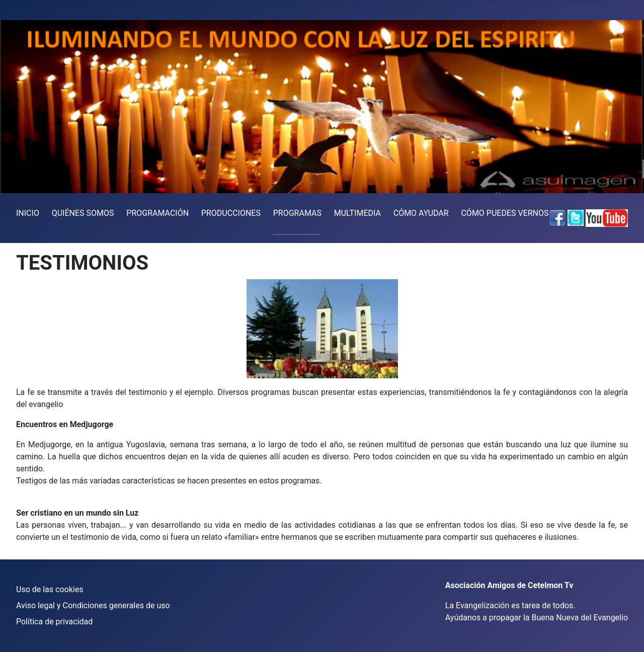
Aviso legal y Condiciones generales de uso (93, 605)
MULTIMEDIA (357, 213)
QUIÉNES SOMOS (83, 213)
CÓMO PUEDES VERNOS (505, 213)
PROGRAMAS (297, 213)
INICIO (28, 213)
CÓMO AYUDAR (421, 213)
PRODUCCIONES (231, 213)
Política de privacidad (54, 622)
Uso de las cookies (50, 589)
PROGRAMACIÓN (157, 213)
